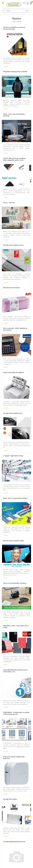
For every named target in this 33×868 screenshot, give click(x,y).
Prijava (28, 3)
